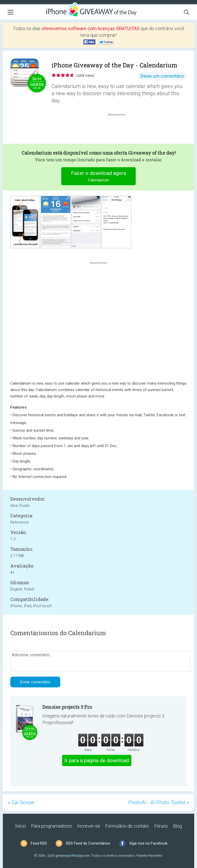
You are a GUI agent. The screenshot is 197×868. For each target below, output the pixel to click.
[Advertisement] (119, 129)
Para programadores (52, 826)
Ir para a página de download (97, 760)
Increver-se (89, 826)
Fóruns (161, 826)
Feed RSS (39, 843)
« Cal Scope (21, 802)
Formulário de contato (127, 826)
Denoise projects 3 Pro (67, 707)
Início (21, 826)
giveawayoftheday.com (73, 856)
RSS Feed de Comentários (88, 843)
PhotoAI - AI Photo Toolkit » (159, 802)
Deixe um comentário (162, 76)
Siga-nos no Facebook (148, 843)
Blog (177, 826)
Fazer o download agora (99, 177)
